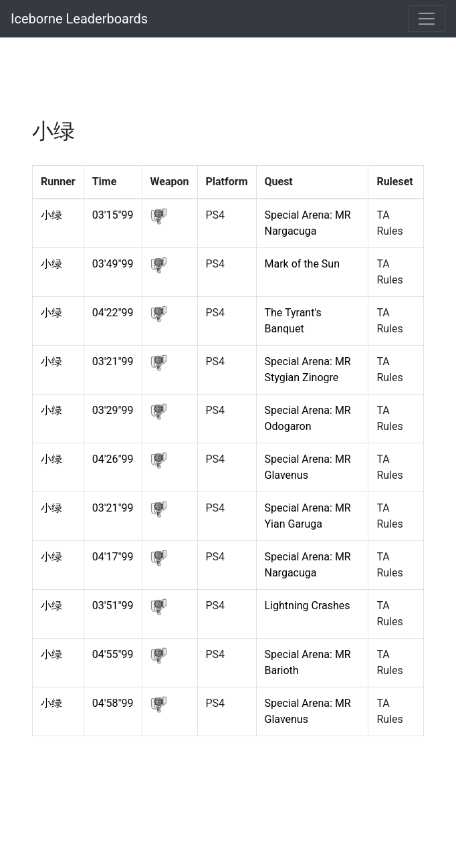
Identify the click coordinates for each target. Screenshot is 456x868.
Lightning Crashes (308, 606)
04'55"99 (113, 654)
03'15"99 (113, 215)
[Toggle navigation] (427, 19)
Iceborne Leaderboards (79, 19)
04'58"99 (113, 703)
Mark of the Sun (302, 264)
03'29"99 (113, 410)
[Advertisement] (228, 84)
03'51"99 (113, 606)
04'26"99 (113, 459)
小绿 (51, 215)
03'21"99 (113, 361)
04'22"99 (113, 313)
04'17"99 (113, 557)
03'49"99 (113, 264)
